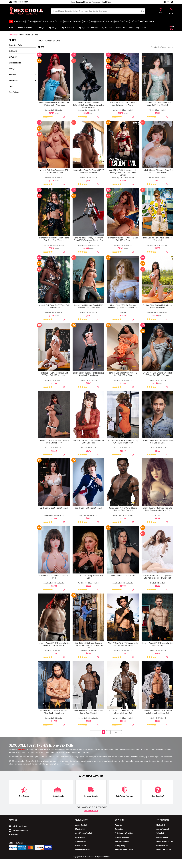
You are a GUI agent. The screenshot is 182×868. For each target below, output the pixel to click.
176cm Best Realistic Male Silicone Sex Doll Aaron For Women (123, 105)
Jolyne (92, 22)
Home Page (14, 35)
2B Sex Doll (160, 842)
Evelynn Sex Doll (162, 855)
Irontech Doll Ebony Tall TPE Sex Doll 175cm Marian (54, 310)
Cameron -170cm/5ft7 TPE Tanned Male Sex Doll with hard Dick (157, 721)
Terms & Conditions (122, 851)
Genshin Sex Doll (162, 846)
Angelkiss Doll (48, 522)
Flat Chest (110, 22)
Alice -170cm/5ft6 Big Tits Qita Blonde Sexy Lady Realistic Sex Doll (123, 310)
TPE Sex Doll (59, 111)
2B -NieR (39, 22)
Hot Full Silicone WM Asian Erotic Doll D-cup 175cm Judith (157, 173)
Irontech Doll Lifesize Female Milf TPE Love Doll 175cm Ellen (88, 310)
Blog (137, 28)
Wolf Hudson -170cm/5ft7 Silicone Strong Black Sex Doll (88, 721)
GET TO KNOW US (91, 820)
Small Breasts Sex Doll (84, 842)
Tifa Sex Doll (160, 834)
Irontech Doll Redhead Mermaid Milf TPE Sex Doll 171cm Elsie (54, 105)
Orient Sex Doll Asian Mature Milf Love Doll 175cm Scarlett (157, 105)
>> (116, 741)
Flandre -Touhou (49, 22)
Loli (132, 22)
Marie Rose (77, 22)
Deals (119, 28)
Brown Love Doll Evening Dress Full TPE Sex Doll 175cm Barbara (157, 379)
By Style (83, 28)
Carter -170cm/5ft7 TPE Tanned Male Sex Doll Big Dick (157, 447)
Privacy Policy (120, 855)
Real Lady (83, 522)
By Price (94, 28)
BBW (142, 22)
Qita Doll (123, 316)
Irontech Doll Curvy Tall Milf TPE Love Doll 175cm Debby (54, 447)
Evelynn (85, 22)
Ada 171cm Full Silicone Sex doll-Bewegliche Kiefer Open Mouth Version (123, 174)
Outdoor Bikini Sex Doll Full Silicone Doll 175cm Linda (157, 310)
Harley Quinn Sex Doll (164, 859)
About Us (118, 834)
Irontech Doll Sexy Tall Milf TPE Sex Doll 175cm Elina (123, 242)
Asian (123, 22)
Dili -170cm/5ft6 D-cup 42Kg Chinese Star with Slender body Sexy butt (157, 584)
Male (137, 22)
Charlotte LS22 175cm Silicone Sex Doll (54, 584)
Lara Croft (59, 22)
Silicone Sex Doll (94, 111)
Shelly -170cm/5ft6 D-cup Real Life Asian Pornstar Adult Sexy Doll (157, 515)
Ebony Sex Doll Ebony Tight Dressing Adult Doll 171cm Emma (88, 379)
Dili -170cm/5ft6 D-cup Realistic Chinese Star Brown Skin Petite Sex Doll (88, 654)
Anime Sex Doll (19, 22)
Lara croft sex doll (162, 838)
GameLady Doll (83, 111)
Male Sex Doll (80, 838)
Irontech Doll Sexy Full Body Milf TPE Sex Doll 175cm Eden (88, 173)
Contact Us (119, 838)
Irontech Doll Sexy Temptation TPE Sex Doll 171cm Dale (54, 173)
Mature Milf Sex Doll (83, 859)
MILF (128, 22)
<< (95, 741)
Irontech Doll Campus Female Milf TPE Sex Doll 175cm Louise (54, 379)
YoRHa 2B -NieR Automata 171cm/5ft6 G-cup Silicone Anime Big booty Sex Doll (88, 106)
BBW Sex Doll (80, 846)
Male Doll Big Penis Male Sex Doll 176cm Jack (157, 242)
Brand (11, 28)
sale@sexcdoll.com (20, 2)
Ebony (117, 22)
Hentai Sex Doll (81, 855)
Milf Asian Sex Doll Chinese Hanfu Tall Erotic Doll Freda (88, 447)
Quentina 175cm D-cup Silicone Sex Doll (88, 584)
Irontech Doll (49, 111)
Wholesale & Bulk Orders (124, 859)
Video (144, 28)
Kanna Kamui (100, 22)
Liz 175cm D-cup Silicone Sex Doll (54, 514)
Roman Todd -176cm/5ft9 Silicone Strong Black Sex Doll (123, 721)
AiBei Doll (84, 453)
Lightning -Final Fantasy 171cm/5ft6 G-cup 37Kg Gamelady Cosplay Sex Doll (88, 243)
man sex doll (149, 22)
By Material (107, 28)
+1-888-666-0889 (20, 839)
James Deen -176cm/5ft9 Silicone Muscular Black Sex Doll (123, 515)
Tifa (27, 22)
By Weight (53, 28)
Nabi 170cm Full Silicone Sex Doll (88, 514)
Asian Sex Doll (81, 851)
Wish (160, 13)
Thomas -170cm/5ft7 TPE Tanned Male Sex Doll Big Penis (54, 721)
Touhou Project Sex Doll (165, 851)
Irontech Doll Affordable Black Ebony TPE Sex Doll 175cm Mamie (123, 447)
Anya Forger (68, 22)
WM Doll (152, 111)
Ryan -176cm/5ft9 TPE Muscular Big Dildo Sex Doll (157, 652)
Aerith (32, 22)
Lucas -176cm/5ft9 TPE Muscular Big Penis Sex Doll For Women (54, 652)
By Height (40, 28)
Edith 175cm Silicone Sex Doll (123, 583)
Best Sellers (128, 28)
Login (171, 13)
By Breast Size (68, 28)
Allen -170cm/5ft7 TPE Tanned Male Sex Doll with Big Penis (123, 652)
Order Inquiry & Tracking (124, 842)
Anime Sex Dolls (25, 28)
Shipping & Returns (122, 846)
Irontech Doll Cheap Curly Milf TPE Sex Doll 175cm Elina (123, 379)
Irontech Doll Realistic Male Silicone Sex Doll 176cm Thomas (54, 242)
